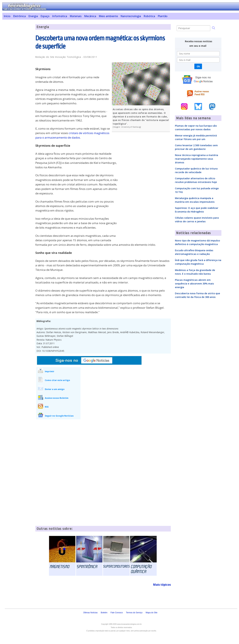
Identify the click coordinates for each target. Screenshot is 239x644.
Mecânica (90, 16)
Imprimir (50, 371)
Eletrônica (19, 16)
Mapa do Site (151, 613)
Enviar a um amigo (55, 389)
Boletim (104, 613)
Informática (60, 16)
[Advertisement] (18, 74)
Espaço (45, 16)
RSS (47, 407)
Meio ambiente (108, 16)
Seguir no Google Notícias (59, 416)
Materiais (76, 16)
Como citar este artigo (57, 380)
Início (7, 16)
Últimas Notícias (90, 613)
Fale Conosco (117, 613)
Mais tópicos (162, 585)
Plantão (163, 16)
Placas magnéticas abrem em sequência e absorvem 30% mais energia (194, 283)
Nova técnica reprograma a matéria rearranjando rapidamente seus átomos (197, 159)
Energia (33, 16)
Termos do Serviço (134, 613)
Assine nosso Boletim (57, 398)
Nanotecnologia (131, 16)
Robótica (149, 16)
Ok (198, 66)
